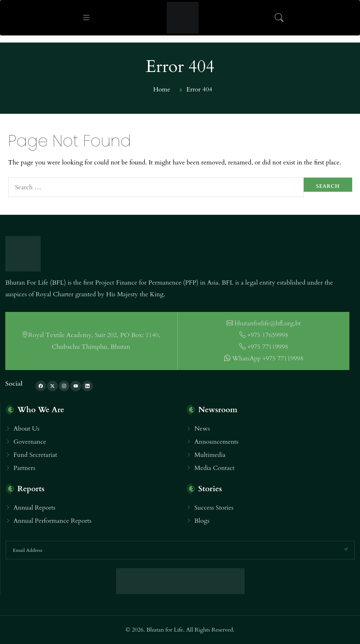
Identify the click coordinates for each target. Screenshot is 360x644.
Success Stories (214, 508)
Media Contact (214, 468)
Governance (30, 442)
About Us (26, 429)
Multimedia (210, 455)
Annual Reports (35, 508)
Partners (24, 468)
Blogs (202, 521)
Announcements (216, 442)
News (202, 429)
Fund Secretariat (35, 455)
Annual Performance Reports (52, 521)
